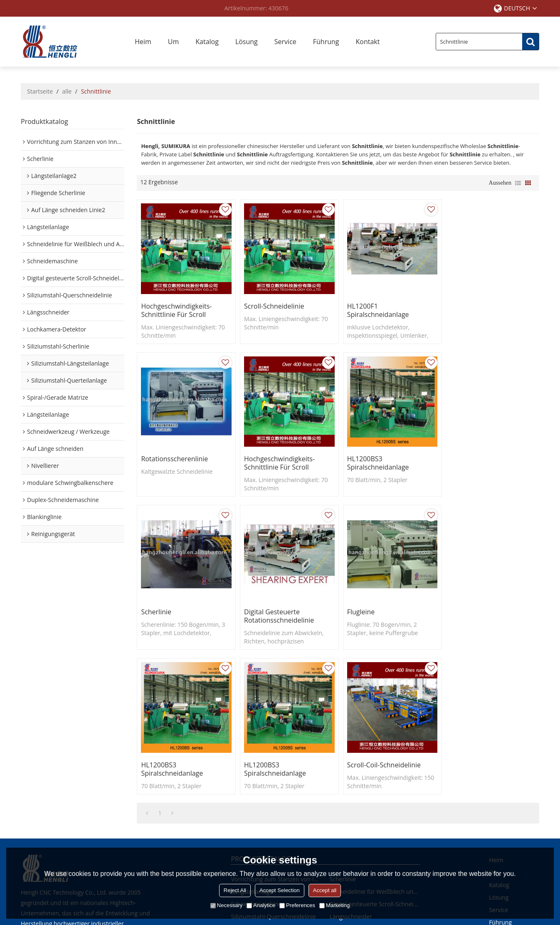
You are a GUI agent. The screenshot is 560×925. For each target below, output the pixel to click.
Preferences (297, 905)
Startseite (40, 91)
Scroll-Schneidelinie (273, 305)
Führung (326, 42)
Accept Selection (280, 890)
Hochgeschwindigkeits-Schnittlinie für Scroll (176, 309)
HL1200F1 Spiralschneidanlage (375, 309)
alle (67, 91)
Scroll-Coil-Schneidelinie (483, 608)
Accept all (325, 890)
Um (173, 42)
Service (285, 42)
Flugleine (155, 608)
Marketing (334, 905)
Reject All (235, 890)
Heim (143, 42)
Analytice (261, 905)
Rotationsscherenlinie (480, 305)
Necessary (226, 905)
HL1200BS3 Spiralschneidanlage (274, 461)
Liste (518, 183)
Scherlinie (359, 457)
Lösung (247, 42)
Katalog (207, 42)
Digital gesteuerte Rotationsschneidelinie (481, 461)
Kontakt (368, 42)
